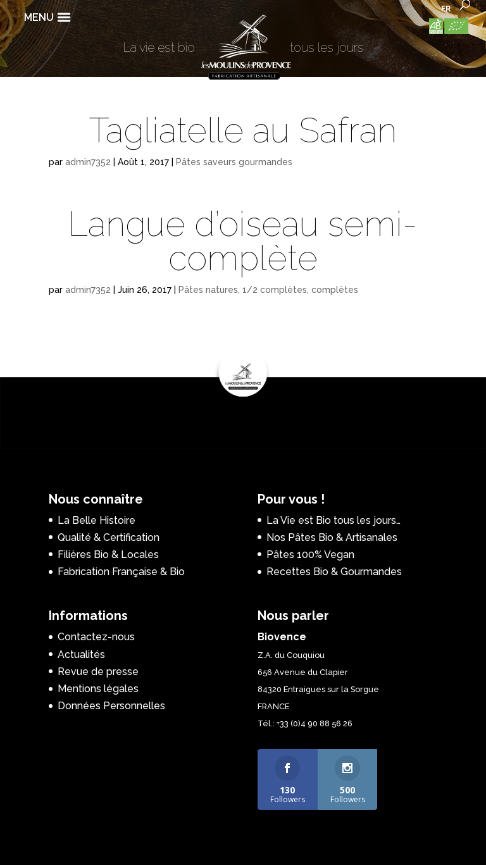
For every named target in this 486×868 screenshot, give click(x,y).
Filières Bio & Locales (108, 555)
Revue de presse (98, 672)
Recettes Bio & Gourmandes (334, 572)
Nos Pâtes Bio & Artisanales (332, 537)
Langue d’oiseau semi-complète (243, 241)
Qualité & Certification (109, 537)
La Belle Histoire (97, 520)
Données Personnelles (111, 706)
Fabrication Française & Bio (121, 572)
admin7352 (88, 162)
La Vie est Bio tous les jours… (333, 520)
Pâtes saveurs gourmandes (234, 162)
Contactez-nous (96, 637)
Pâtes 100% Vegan (310, 555)
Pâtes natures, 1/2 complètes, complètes (268, 290)
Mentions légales (98, 689)
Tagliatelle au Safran (243, 130)
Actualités (81, 654)
